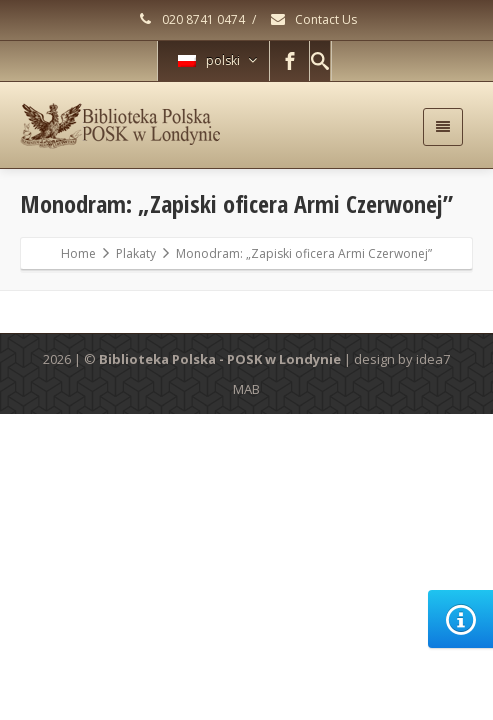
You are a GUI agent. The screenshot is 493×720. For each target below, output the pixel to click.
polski (217, 60)
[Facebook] (290, 61)
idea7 (433, 359)
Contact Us (313, 19)
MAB (246, 389)
